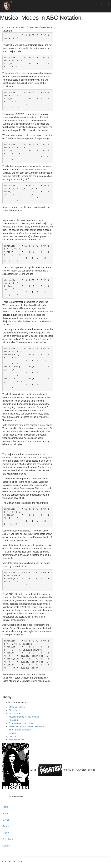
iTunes (6, 826)
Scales (12, 733)
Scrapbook (8, 839)
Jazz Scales (15, 713)
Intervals (13, 736)
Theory (6, 833)
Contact (6, 846)
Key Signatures (17, 739)
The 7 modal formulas (20, 730)
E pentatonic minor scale (21, 723)
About (5, 813)
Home (5, 807)
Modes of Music (17, 707)
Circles (6, 820)
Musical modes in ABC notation (25, 717)
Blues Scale (15, 710)
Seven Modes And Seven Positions (26, 726)
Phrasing (13, 720)
